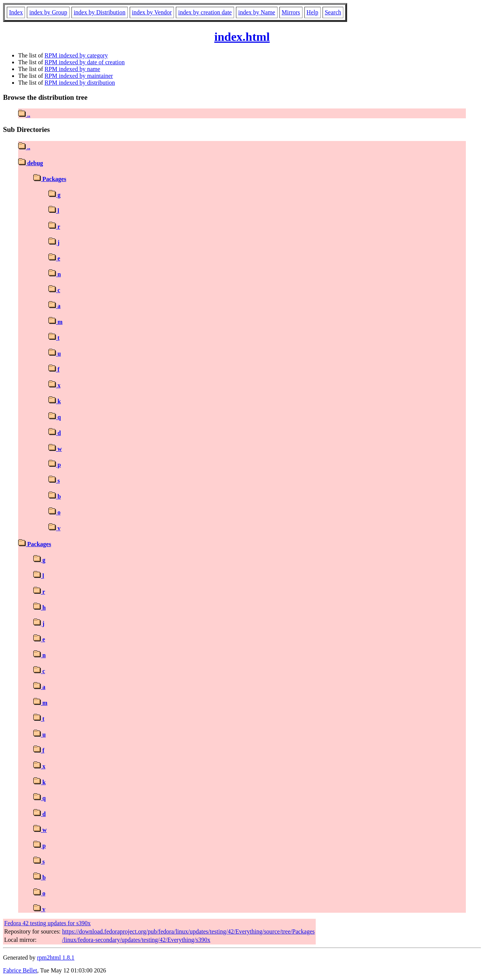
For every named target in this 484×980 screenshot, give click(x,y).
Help (313, 12)
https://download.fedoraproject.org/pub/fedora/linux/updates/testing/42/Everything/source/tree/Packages (188, 931)
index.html (242, 37)
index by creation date (205, 12)
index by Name (257, 12)
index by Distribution (100, 12)
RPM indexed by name (72, 69)
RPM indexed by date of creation (85, 62)
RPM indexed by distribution (80, 83)
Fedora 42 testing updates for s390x (47, 923)
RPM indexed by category (76, 55)
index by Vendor (152, 12)
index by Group (48, 12)
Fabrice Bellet (20, 970)
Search (333, 12)
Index (16, 12)
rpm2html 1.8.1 (56, 958)
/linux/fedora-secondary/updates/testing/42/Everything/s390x (136, 940)
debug (31, 163)
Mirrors (291, 12)
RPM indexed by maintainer (79, 76)
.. (24, 115)
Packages (50, 179)
